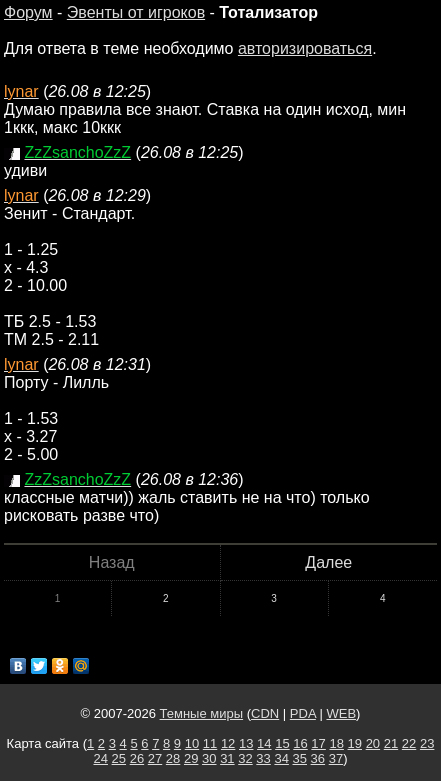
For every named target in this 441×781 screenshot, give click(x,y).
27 (155, 758)
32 (245, 758)
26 (137, 758)
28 (173, 758)
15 (282, 743)
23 (427, 743)
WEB (341, 713)
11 (210, 743)
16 (300, 743)
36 (318, 758)
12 (228, 743)
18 (336, 743)
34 (281, 758)
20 (373, 743)
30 (209, 758)
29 (191, 758)
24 (100, 758)
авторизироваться (305, 48)
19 (355, 743)
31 (227, 758)
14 (264, 743)
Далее (328, 562)
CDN (265, 713)
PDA (303, 713)
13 (246, 743)
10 (192, 743)
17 (318, 743)
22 (409, 743)
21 (391, 743)
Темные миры (202, 713)
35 (300, 758)
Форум (28, 12)
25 (119, 758)
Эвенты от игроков (136, 12)
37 (336, 758)
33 (263, 758)
